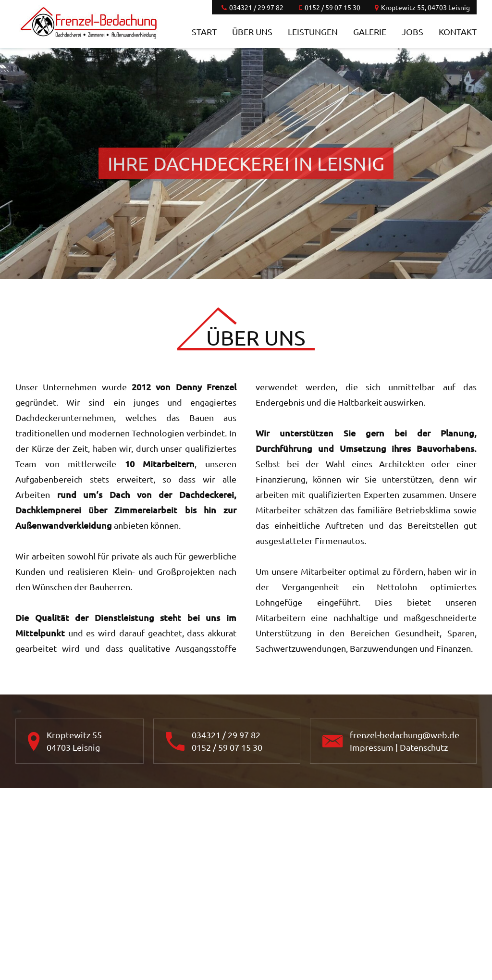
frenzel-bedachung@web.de (405, 735)
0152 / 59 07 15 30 (227, 747)
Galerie (370, 31)
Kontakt (458, 31)
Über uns (252, 31)
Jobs (412, 31)
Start (204, 31)
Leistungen (313, 31)
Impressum (372, 747)
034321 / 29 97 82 (226, 735)
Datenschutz (424, 747)
